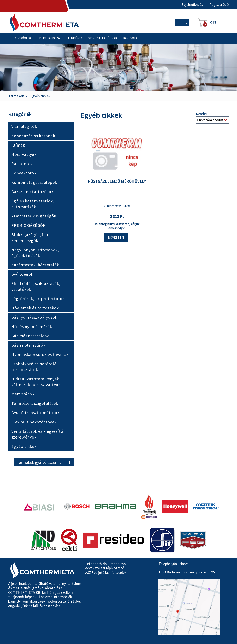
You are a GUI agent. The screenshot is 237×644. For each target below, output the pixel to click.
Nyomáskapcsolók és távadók (40, 354)
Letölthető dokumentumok (106, 564)
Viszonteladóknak (103, 38)
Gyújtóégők (22, 274)
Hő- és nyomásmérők (32, 326)
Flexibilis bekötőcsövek (34, 422)
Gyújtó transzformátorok (35, 413)
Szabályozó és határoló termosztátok (34, 367)
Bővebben (116, 237)
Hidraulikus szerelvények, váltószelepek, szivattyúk (36, 382)
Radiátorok (22, 164)
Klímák (18, 145)
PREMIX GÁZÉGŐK (29, 225)
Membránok (23, 394)
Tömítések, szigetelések (35, 403)
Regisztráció (219, 5)
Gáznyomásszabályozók (34, 317)
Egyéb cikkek (40, 96)
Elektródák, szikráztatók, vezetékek (36, 286)
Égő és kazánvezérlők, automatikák (33, 204)
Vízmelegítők (24, 126)
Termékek (75, 38)
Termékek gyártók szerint (39, 462)
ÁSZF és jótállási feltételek (106, 573)
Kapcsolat (131, 38)
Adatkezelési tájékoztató (105, 568)
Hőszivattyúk (24, 154)
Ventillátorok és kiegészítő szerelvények (37, 434)
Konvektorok (24, 173)
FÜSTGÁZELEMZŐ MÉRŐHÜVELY (117, 181)
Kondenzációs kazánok (33, 136)
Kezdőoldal (24, 38)
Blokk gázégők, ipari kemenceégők (31, 237)
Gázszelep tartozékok (32, 192)
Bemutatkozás (50, 38)
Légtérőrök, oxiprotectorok (38, 299)
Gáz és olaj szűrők (28, 345)
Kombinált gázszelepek (34, 182)
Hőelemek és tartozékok (35, 308)
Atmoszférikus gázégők (34, 216)
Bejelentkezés (192, 5)
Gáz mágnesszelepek (32, 336)
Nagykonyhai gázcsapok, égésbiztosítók (35, 253)
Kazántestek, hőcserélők (35, 265)
